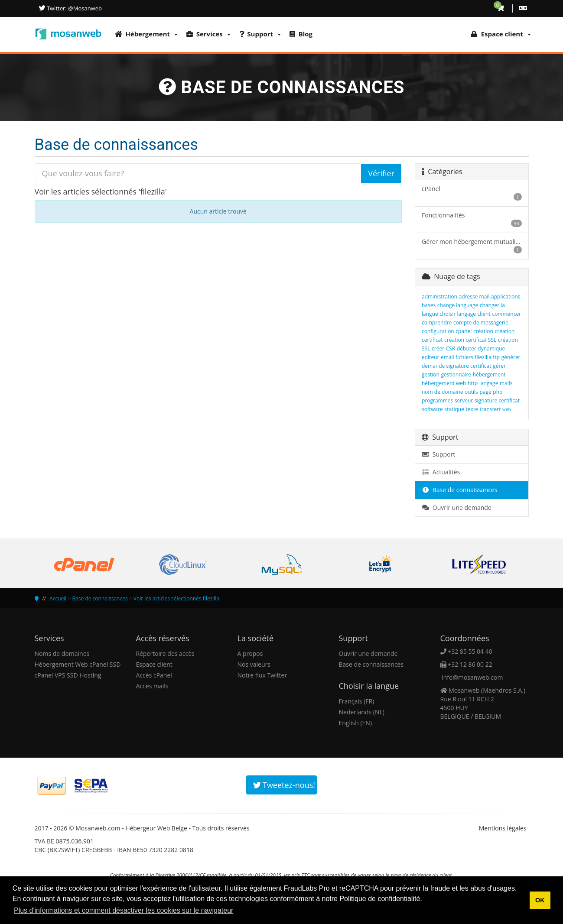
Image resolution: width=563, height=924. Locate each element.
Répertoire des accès (165, 653)
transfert (490, 409)
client (484, 314)
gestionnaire (456, 374)
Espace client (154, 664)
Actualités (441, 472)
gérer (499, 366)
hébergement (489, 374)
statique (454, 409)
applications (506, 297)
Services (208, 34)
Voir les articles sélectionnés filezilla (176, 598)
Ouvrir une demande (457, 507)
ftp (496, 357)
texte (472, 409)
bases (429, 305)
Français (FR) (357, 701)
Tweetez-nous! (284, 785)
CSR (451, 349)
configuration (438, 331)
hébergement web (444, 383)
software (432, 409)
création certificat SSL (470, 340)
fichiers (464, 357)
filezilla (483, 357)
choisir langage (458, 314)
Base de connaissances (459, 490)
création (483, 331)
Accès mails (152, 686)
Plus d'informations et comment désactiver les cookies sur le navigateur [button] (124, 910)
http (473, 383)
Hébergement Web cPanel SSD (78, 664)
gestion (431, 374)
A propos (250, 653)
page (485, 392)
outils (471, 392)
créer (438, 349)
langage (489, 383)
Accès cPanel (154, 675)
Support (260, 34)
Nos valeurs (254, 664)
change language (458, 305)
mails (506, 383)
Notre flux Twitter (262, 675)
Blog (301, 34)
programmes (437, 400)
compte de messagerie (481, 323)
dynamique (491, 349)
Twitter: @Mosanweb (74, 8)
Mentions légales (503, 828)
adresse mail (474, 297)
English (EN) (356, 723)
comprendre (437, 323)
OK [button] (540, 900)
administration (439, 297)
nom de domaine (442, 392)
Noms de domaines (62, 653)
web (506, 409)
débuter (467, 349)
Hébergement (146, 34)
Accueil (58, 598)
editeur (430, 357)
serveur (464, 400)
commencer (506, 314)
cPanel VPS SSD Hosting (68, 675)
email (447, 357)
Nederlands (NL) (362, 712)
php (498, 392)
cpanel (464, 331)
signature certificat (497, 400)
